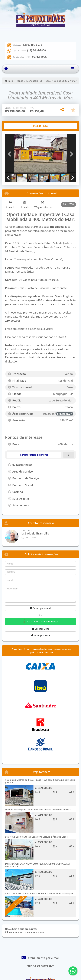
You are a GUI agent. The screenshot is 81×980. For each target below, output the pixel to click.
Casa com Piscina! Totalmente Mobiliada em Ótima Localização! (39, 893)
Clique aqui (11, 932)
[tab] (15, 126)
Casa (48, 81)
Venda (20, 81)
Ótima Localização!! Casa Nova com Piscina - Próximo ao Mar (38, 810)
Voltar (72, 81)
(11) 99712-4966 (37, 57)
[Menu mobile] (6, 69)
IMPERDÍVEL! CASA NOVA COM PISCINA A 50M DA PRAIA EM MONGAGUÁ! (37, 865)
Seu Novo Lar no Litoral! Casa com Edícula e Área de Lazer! (37, 837)
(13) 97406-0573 (32, 45)
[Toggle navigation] (73, 69)
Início (9, 81)
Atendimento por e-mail (41, 958)
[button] (10, 154)
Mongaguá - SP (34, 81)
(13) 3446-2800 (37, 50)
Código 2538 (60, 81)
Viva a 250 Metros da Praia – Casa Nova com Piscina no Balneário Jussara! (40, 781)
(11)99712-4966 (28, 538)
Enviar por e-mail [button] (40, 608)
